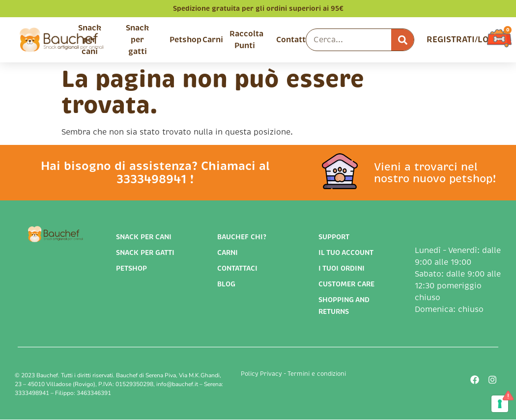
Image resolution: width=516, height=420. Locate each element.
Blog (226, 284)
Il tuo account (346, 252)
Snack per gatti (137, 40)
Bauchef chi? (242, 237)
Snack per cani (90, 40)
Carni (213, 40)
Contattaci (237, 268)
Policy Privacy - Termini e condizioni (293, 374)
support (334, 237)
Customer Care (346, 284)
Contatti (292, 40)
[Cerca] (402, 40)
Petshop (186, 40)
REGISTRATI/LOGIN (465, 40)
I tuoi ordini (342, 268)
